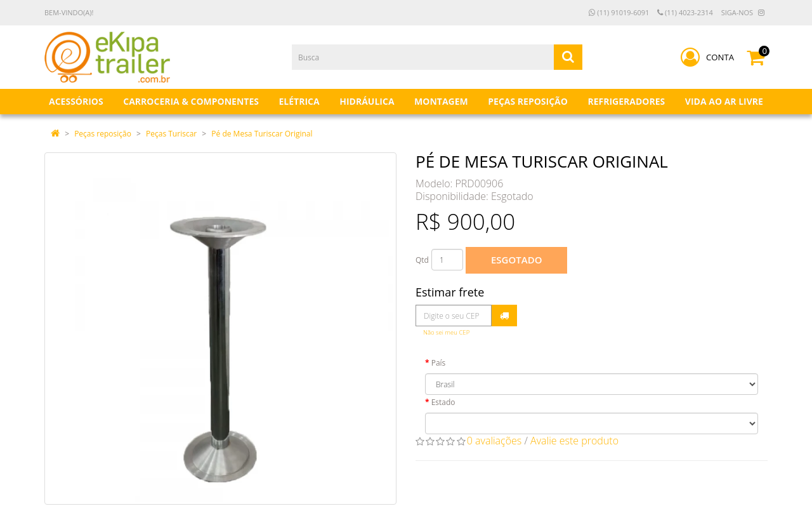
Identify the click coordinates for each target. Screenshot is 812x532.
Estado (443, 402)
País (439, 363)
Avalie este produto (574, 441)
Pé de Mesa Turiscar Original (262, 134)
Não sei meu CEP (446, 332)
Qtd (422, 260)
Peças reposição (103, 134)
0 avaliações (494, 441)
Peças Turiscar (171, 134)
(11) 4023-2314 (685, 12)
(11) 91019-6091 (619, 12)
